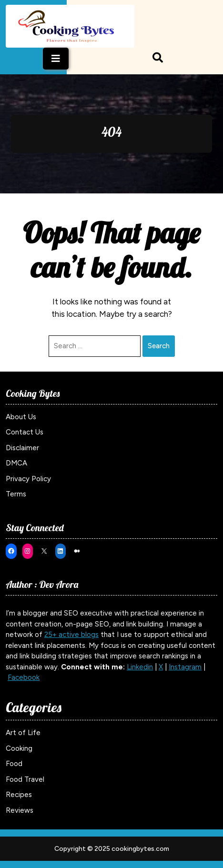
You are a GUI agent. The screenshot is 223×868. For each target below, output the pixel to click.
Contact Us (25, 432)
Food (14, 764)
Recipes (19, 795)
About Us (21, 417)
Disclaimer (22, 448)
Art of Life (23, 733)
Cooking (19, 748)
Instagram (185, 667)
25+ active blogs (71, 635)
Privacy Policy (28, 479)
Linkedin (140, 667)
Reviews (20, 810)
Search (159, 346)
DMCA (16, 463)
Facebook (24, 677)
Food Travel (25, 779)
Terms (16, 494)
